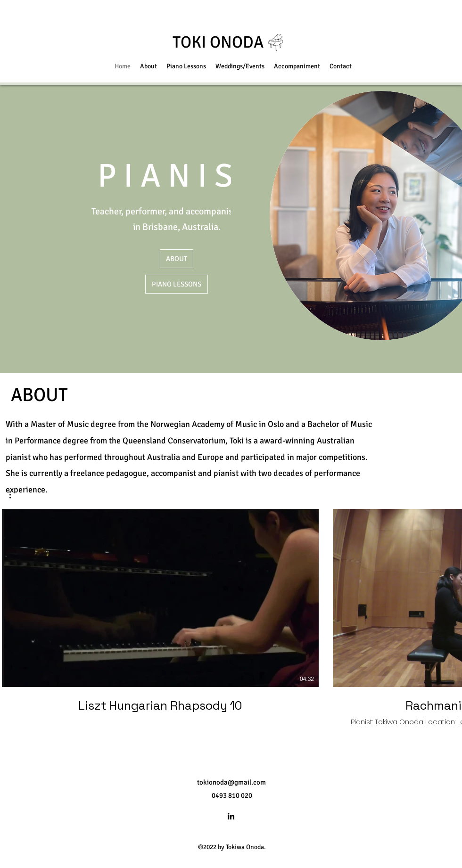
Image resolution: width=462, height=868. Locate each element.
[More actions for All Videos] (15, 495)
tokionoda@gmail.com (231, 782)
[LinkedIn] (231, 816)
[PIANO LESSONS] (177, 284)
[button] (15, 495)
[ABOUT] (177, 259)
